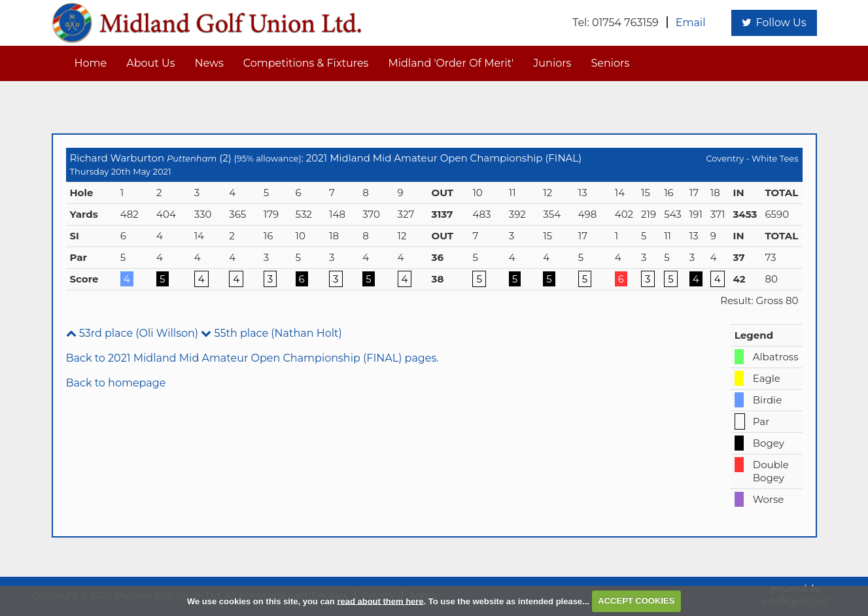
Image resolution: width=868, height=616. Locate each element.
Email (691, 23)
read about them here (380, 601)
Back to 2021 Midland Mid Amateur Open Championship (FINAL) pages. (252, 358)
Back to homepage (116, 383)
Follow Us (774, 23)
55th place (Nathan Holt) (271, 333)
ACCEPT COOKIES (636, 601)
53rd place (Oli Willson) (132, 333)
